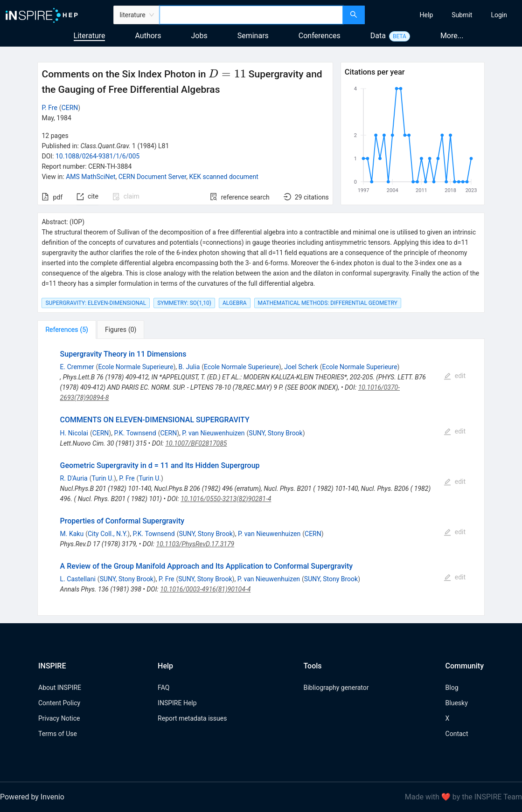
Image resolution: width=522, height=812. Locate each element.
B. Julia (189, 367)
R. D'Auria (74, 478)
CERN (70, 108)
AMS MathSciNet (90, 177)
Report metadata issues (192, 718)
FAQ (164, 688)
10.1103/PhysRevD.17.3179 (195, 544)
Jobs (199, 36)
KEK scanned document (223, 177)
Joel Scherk (301, 367)
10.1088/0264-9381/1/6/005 (97, 156)
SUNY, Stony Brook (275, 433)
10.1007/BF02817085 (196, 443)
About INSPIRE (60, 688)
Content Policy (59, 703)
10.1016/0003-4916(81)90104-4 (205, 589)
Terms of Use (58, 734)
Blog (452, 688)
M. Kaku (72, 534)
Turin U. (103, 478)
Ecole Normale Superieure (136, 367)
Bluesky (457, 703)
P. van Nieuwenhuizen (213, 433)
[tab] (66, 330)
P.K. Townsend (135, 433)
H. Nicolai (74, 433)
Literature (90, 36)
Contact (457, 734)
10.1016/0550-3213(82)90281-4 (226, 499)
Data (378, 36)
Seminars (253, 36)
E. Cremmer (77, 367)
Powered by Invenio (32, 797)
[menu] (445, 15)
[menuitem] (427, 15)
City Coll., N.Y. (108, 534)
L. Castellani (78, 579)
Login (499, 15)
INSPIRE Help (177, 703)
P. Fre (49, 108)
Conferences (320, 36)
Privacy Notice (59, 718)
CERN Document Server (152, 177)
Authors (148, 36)
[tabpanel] (261, 477)
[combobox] (251, 15)
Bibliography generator (336, 688)
